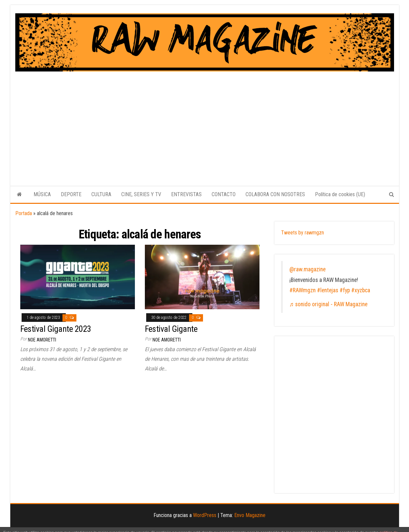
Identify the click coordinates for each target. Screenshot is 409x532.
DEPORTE (71, 194)
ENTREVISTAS (186, 194)
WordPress (205, 515)
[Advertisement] (205, 121)
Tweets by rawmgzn (303, 233)
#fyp (345, 290)
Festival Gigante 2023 (56, 329)
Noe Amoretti (42, 340)
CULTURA (101, 194)
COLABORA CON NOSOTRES (275, 194)
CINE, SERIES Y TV (141, 194)
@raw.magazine (307, 269)
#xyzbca (361, 290)
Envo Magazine (250, 515)
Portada (24, 213)
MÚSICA (42, 194)
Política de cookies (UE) (340, 194)
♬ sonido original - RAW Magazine (328, 304)
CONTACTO (224, 194)
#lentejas (328, 290)
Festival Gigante (171, 329)
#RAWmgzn (303, 290)
